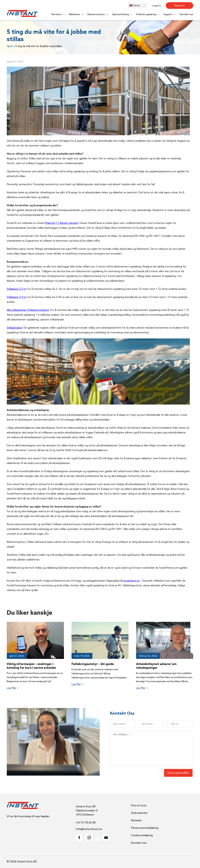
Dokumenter (139, 813)
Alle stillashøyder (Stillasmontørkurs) (28, 310)
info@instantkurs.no (89, 829)
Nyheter (136, 821)
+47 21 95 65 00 (86, 823)
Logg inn (156, 6)
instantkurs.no (131, 581)
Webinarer (74, 15)
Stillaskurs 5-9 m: (17, 297)
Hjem (10, 46)
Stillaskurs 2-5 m (16, 289)
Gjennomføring (120, 15)
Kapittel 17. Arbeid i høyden (62, 223)
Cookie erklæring (142, 835)
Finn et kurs (139, 806)
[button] (137, 5)
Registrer (179, 6)
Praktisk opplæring (146, 15)
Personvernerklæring (145, 828)
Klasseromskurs (96, 15)
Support (168, 15)
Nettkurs (56, 15)
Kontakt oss (187, 15)
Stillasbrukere (15, 328)
